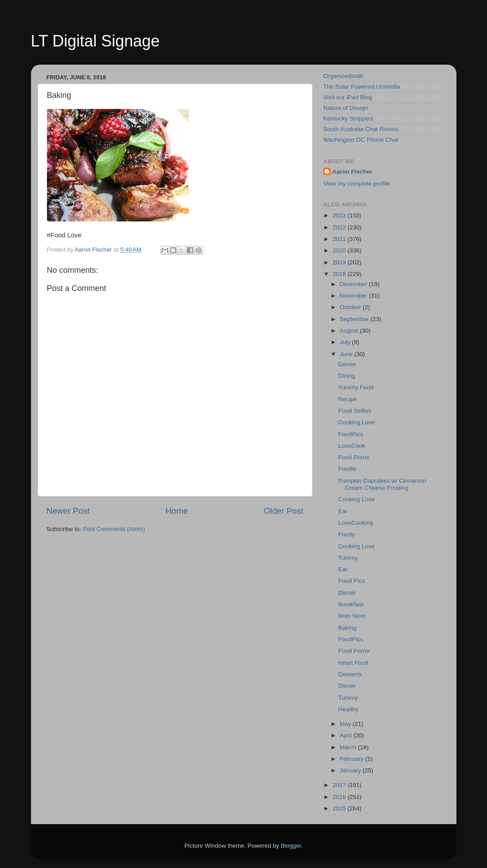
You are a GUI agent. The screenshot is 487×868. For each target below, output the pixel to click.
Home (177, 511)
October (351, 307)
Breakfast (351, 604)
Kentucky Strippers (349, 118)
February (353, 759)
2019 (340, 262)
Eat (343, 511)
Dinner (347, 364)
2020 (340, 250)
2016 (340, 797)
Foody (347, 534)
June (347, 354)
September (355, 319)
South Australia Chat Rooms (361, 129)
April (347, 735)
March (349, 747)
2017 (340, 785)
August (350, 331)
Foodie (347, 469)
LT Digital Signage (95, 41)
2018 (340, 274)
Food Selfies (355, 411)
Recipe (347, 399)
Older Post (283, 511)
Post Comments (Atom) (114, 529)
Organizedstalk (343, 76)
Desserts (350, 674)
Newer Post (68, 511)
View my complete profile (357, 184)
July (346, 342)
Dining (347, 376)
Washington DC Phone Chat (361, 140)
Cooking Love (356, 422)
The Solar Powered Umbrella (362, 87)
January (351, 770)
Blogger (291, 846)
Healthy (348, 709)
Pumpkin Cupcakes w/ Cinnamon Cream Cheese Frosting (382, 484)
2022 (340, 227)
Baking (347, 628)
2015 (340, 808)
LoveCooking (356, 523)
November (355, 296)
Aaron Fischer (353, 172)
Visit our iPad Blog (348, 97)
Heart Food (353, 663)
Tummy (348, 558)
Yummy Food (356, 387)
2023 (340, 215)
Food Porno (354, 457)
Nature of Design (346, 108)
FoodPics (351, 434)
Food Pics (351, 581)
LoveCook (352, 446)
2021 (340, 239)
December (355, 284)
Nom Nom (352, 616)
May (346, 724)
